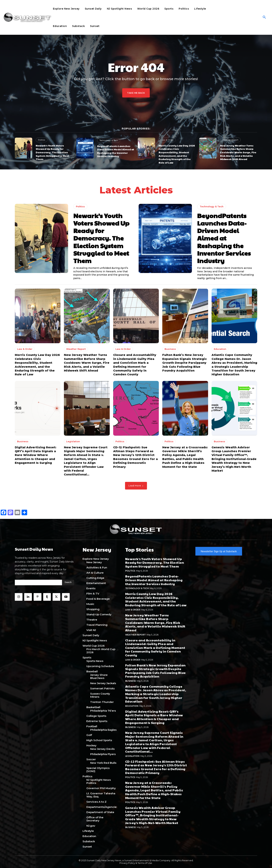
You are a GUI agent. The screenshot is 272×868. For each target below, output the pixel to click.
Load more (136, 487)
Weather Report (230, 140)
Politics (42, 140)
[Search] (68, 584)
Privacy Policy (127, 863)
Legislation (73, 442)
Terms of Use (145, 863)
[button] (264, 17)
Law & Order (167, 140)
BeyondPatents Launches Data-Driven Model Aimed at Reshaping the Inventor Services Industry (116, 151)
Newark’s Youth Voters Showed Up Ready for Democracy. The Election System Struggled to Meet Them (52, 152)
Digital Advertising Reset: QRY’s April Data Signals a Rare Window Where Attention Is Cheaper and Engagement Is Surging (36, 456)
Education (220, 350)
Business (170, 350)
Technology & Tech (109, 140)
